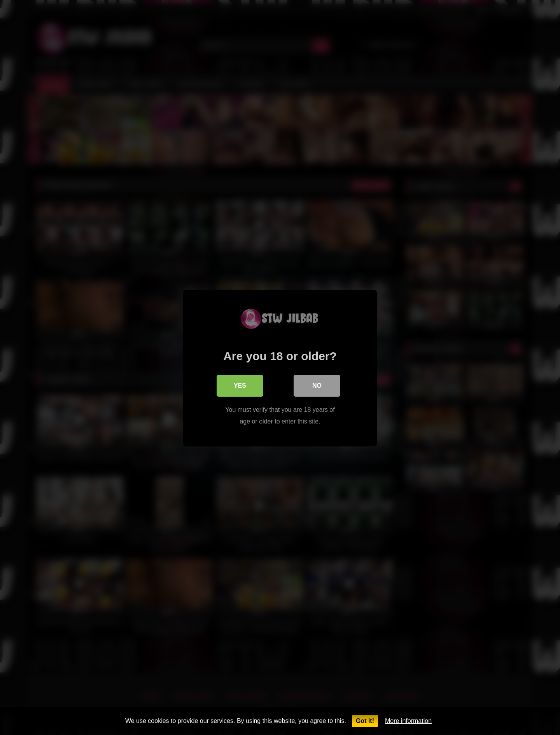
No (317, 385)
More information (408, 721)
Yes (240, 385)
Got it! (365, 721)
